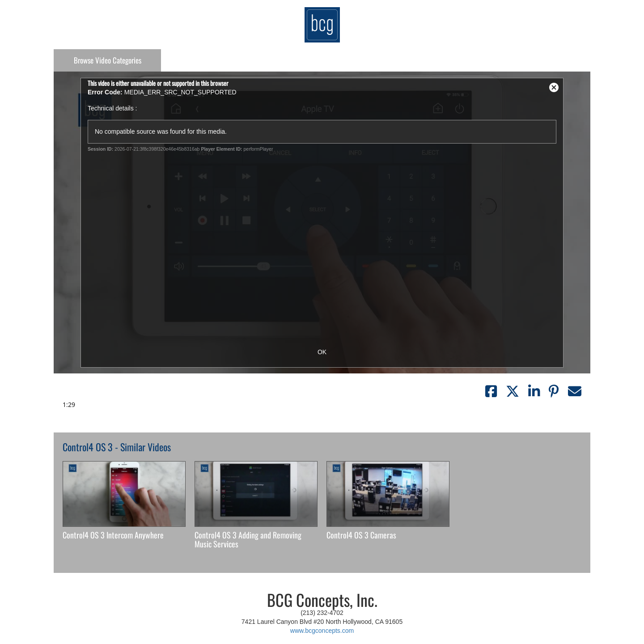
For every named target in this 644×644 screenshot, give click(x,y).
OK (322, 352)
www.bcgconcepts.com (322, 631)
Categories (108, 60)
